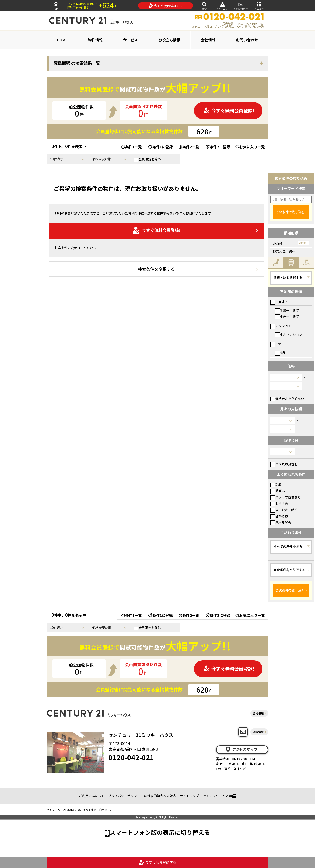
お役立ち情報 (169, 40)
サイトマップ (189, 796)
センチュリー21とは (219, 796)
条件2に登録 (218, 147)
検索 (204, 6)
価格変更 (279, 516)
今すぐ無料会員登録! (229, 110)
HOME (56, 6)
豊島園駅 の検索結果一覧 (77, 63)
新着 (276, 484)
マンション (281, 326)
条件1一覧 (132, 147)
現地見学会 (281, 523)
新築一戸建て (287, 310)
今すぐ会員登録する (166, 6)
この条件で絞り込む (290, 212)
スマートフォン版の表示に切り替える (160, 832)
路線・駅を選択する (288, 278)
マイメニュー (223, 6)
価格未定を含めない (287, 398)
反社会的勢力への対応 (160, 796)
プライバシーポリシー (124, 796)
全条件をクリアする (289, 570)
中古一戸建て (287, 316)
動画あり (279, 491)
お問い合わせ (241, 6)
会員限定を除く (284, 510)
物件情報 (95, 40)
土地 (276, 344)
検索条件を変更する (156, 269)
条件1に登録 (160, 147)
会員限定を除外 (148, 159)
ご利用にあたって (92, 796)
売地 (281, 353)
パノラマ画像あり (286, 497)
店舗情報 (258, 732)
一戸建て (279, 302)
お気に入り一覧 (250, 147)
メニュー (259, 6)
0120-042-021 (131, 757)
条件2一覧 (189, 147)
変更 (303, 243)
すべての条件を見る (288, 547)
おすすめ (279, 504)
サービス (131, 40)
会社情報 (208, 40)
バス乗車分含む (284, 464)
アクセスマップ (241, 749)
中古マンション (289, 334)
